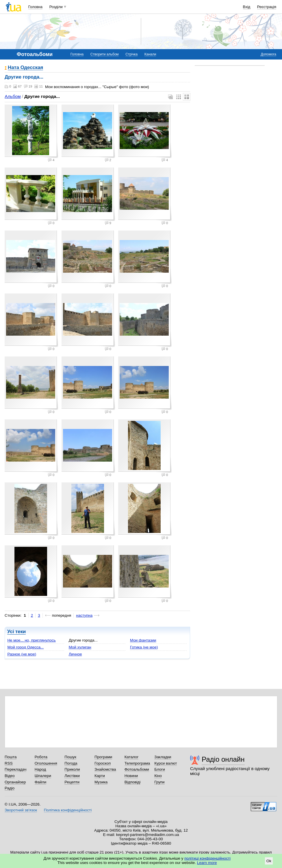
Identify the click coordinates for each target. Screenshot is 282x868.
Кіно (158, 776)
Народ (40, 769)
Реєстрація (267, 7)
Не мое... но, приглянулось (31, 640)
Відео (10, 776)
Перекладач (15, 769)
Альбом (13, 96)
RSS (9, 763)
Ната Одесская (25, 68)
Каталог (132, 757)
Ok (269, 861)
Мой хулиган (80, 647)
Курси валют (166, 763)
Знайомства (105, 769)
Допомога (268, 54)
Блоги (160, 769)
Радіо (10, 788)
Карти (100, 776)
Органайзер (15, 782)
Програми (103, 757)
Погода (71, 763)
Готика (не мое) (144, 647)
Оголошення (46, 763)
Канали (150, 54)
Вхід (247, 7)
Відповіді (133, 782)
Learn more (207, 863)
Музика (101, 782)
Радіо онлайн (223, 759)
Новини (131, 776)
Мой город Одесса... (25, 647)
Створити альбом (105, 54)
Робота (41, 757)
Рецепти (72, 782)
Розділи (56, 7)
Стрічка (131, 54)
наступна (84, 615)
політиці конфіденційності (207, 858)
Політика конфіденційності (68, 810)
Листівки (72, 776)
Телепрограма (137, 763)
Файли (41, 782)
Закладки (163, 757)
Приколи (72, 769)
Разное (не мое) (22, 654)
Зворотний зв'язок (21, 810)
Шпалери (43, 776)
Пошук (70, 757)
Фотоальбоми (137, 769)
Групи (159, 782)
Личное (75, 654)
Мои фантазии (143, 640)
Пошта (11, 757)
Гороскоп (103, 763)
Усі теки (16, 632)
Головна (35, 7)
